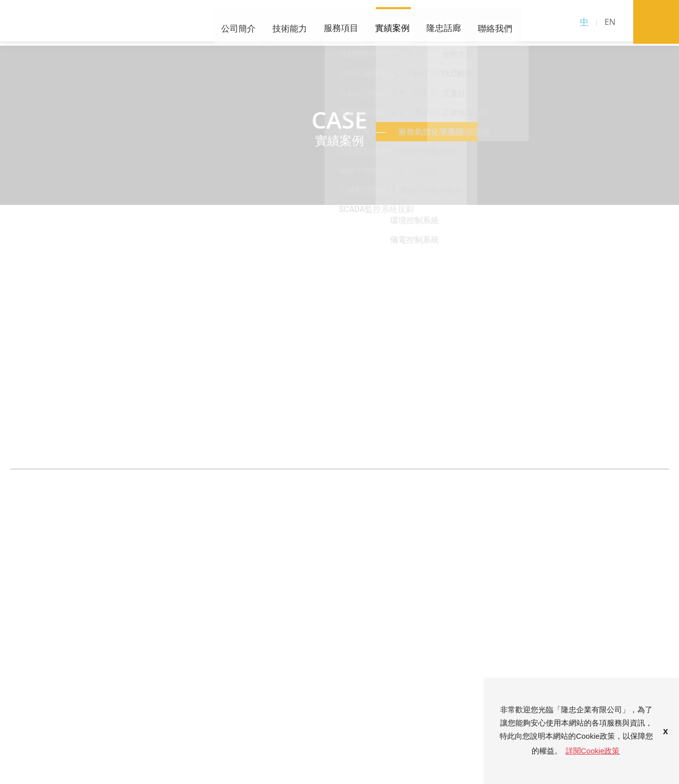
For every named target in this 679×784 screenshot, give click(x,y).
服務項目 (264, 24)
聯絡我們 (411, 24)
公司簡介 (167, 24)
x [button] (666, 731)
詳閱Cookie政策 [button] (593, 750)
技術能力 (215, 24)
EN (610, 23)
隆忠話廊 (362, 24)
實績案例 (313, 24)
